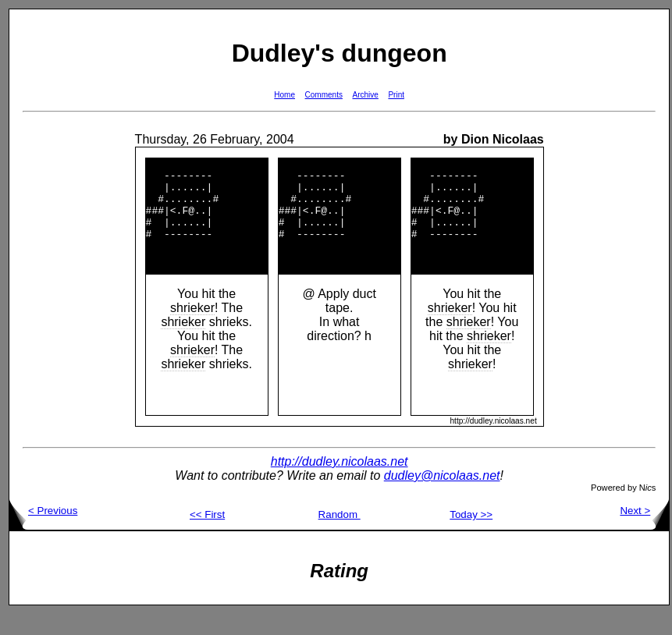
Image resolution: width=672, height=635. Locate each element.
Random (340, 536)
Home (284, 95)
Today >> (471, 536)
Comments (324, 95)
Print (396, 95)
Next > (644, 532)
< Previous (43, 532)
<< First (207, 536)
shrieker (192, 329)
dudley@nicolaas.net (442, 497)
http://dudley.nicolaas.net (340, 482)
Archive (366, 95)
